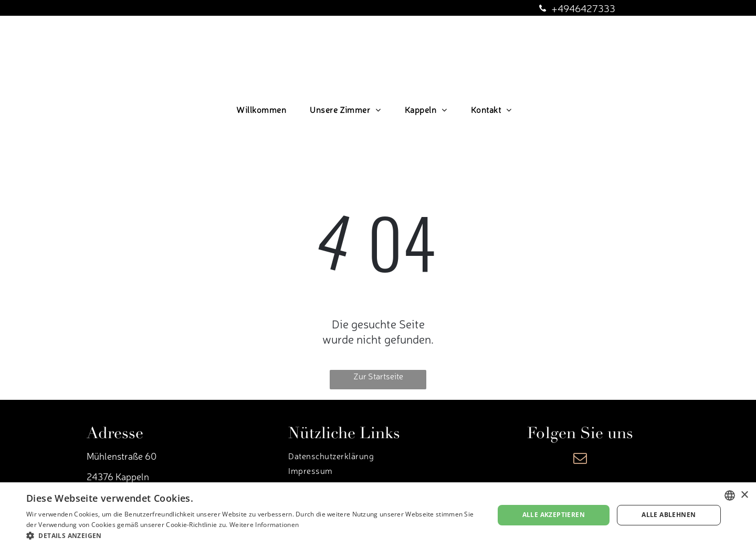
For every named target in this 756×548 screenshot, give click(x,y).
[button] (253, 535)
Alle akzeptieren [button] (554, 515)
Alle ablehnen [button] (669, 515)
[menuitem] (265, 109)
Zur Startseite (378, 376)
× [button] (744, 495)
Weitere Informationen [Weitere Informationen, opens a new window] (264, 525)
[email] (580, 460)
